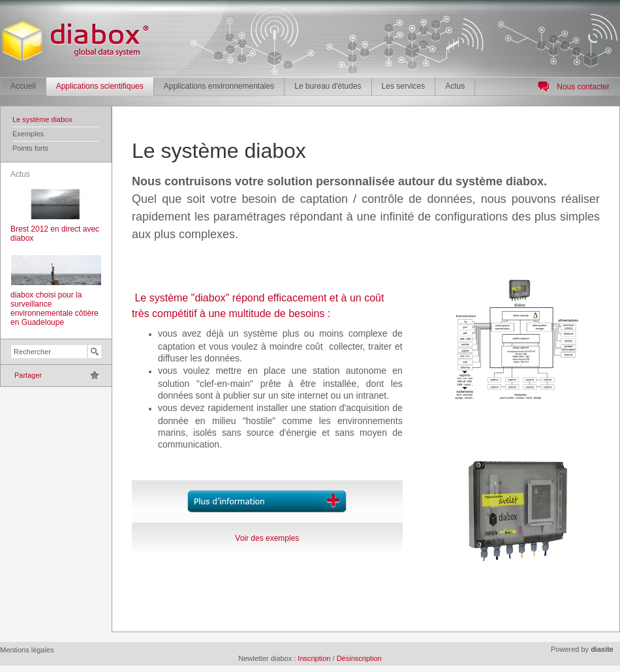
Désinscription (359, 658)
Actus (455, 86)
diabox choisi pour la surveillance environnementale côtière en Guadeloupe (54, 309)
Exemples (28, 134)
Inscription (314, 658)
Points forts (30, 148)
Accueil (23, 86)
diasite (602, 649)
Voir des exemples (267, 538)
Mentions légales (27, 650)
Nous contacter (583, 87)
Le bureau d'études (328, 86)
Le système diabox (42, 119)
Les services (404, 86)
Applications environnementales (219, 86)
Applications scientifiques (100, 86)
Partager (28, 375)
